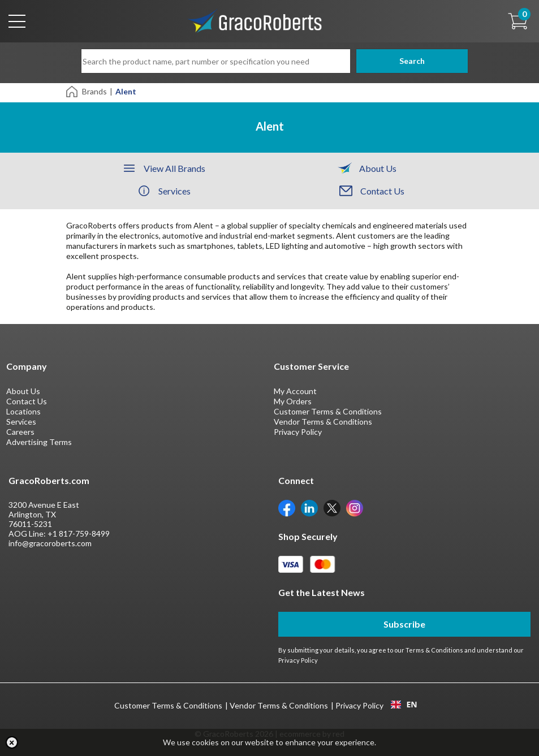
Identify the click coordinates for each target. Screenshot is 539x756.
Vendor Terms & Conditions (323, 422)
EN (404, 705)
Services (21, 422)
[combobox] (404, 705)
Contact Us (27, 401)
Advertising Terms (39, 442)
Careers (20, 432)
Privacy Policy (298, 432)
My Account (295, 391)
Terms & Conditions (434, 650)
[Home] (73, 91)
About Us (23, 391)
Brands (94, 91)
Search (404, 61)
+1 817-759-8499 (79, 533)
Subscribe (404, 624)
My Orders (293, 401)
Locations (23, 411)
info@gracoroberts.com (50, 543)
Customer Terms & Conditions (328, 411)
